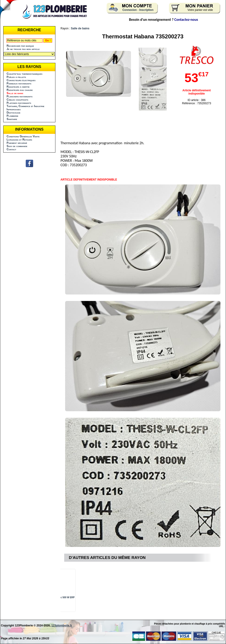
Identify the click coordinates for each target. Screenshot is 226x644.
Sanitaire (12, 119)
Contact (11, 149)
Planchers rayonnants (20, 96)
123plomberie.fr (62, 626)
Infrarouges (14, 109)
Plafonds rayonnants (19, 103)
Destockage (14, 113)
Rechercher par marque (20, 46)
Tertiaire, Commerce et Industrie (26, 106)
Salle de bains (80, 28)
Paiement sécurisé (17, 143)
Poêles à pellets (16, 77)
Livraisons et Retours (19, 140)
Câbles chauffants (18, 100)
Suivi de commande (17, 146)
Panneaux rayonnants (19, 83)
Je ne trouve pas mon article (23, 49)
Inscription (146, 10)
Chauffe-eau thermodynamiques (25, 74)
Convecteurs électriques (21, 80)
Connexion (130, 10)
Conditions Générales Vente (23, 136)
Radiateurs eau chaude (20, 90)
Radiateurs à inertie (18, 87)
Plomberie (13, 116)
